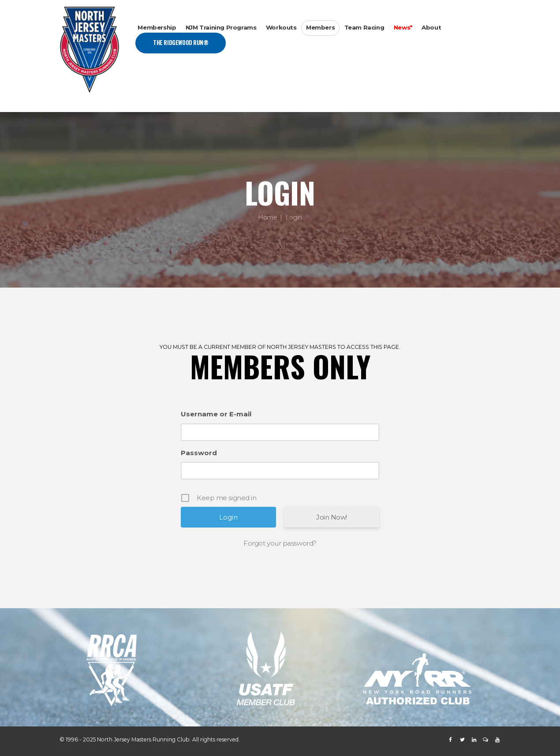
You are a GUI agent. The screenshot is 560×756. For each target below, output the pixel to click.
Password (199, 453)
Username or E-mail (216, 414)
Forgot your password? (280, 543)
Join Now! (332, 517)
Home (267, 217)
